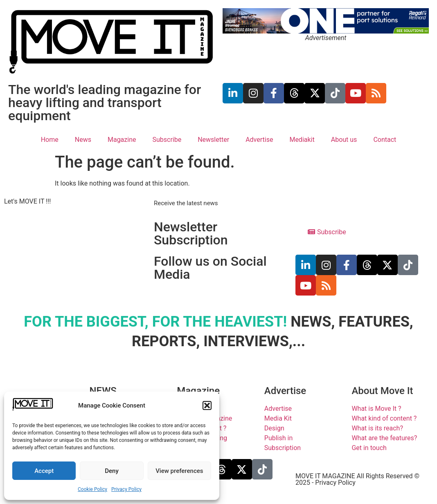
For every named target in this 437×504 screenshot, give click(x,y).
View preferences (179, 471)
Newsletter (213, 140)
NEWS (103, 391)
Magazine (122, 140)
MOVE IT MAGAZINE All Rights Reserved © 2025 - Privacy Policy (357, 479)
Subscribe (167, 140)
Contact (385, 140)
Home (50, 140)
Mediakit (302, 140)
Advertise (259, 140)
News (83, 140)
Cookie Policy (92, 489)
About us (344, 140)
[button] (207, 405)
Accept (44, 471)
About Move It (382, 391)
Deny (112, 471)
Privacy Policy (126, 489)
